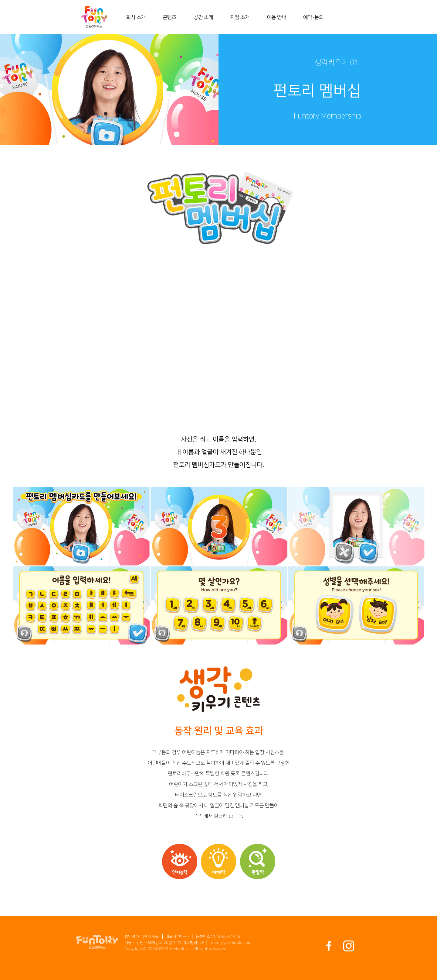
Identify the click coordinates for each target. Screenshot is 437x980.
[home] (94, 17)
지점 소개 (240, 17)
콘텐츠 (169, 17)
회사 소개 (136, 17)
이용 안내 (276, 17)
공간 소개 (203, 17)
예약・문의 (313, 17)
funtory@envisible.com (230, 943)
